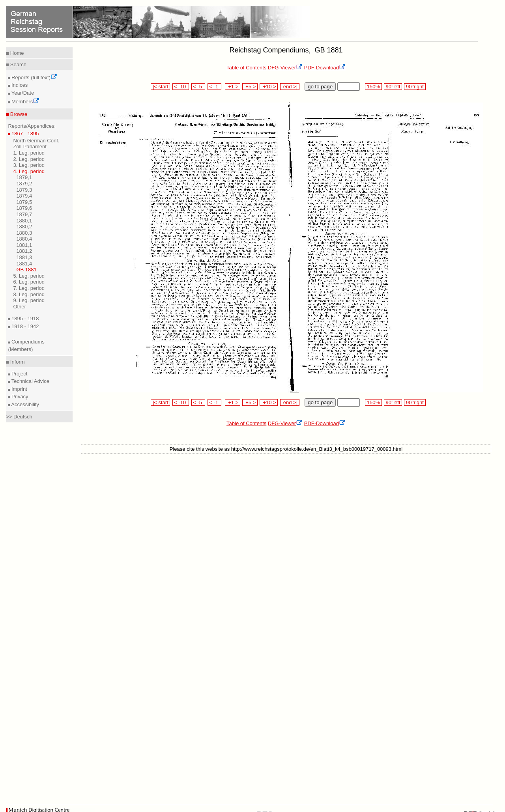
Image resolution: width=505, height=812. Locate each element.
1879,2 (24, 184)
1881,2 (24, 251)
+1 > (233, 87)
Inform (17, 362)
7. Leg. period (29, 288)
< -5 (198, 87)
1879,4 (24, 196)
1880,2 (24, 227)
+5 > (250, 87)
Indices (19, 85)
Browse (18, 114)
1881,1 (24, 245)
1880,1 (24, 221)
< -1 (215, 87)
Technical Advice (30, 381)
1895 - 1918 (24, 318)
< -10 (181, 87)
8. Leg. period (29, 294)
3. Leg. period (29, 165)
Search (18, 64)
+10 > (269, 87)
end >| (290, 87)
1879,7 (24, 214)
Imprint (18, 389)
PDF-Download (325, 68)
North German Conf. (36, 141)
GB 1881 (26, 270)
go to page (320, 87)
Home (16, 53)
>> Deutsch (19, 417)
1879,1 (24, 177)
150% (373, 87)
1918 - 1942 (24, 326)
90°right (415, 87)
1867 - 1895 (24, 133)
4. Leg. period (29, 171)
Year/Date (22, 93)
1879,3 (24, 190)
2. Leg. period (29, 159)
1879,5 (24, 202)
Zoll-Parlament (30, 147)
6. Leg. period (29, 282)
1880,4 (24, 239)
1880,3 (24, 233)
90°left (393, 87)
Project (19, 374)
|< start (160, 87)
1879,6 (24, 208)
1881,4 (24, 264)
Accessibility (24, 404)
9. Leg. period (29, 300)
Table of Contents (246, 68)
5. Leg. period (29, 276)
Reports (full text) (34, 77)
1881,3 (24, 257)
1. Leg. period (29, 153)
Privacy (19, 397)
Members (25, 102)
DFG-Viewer (285, 68)
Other (20, 307)
